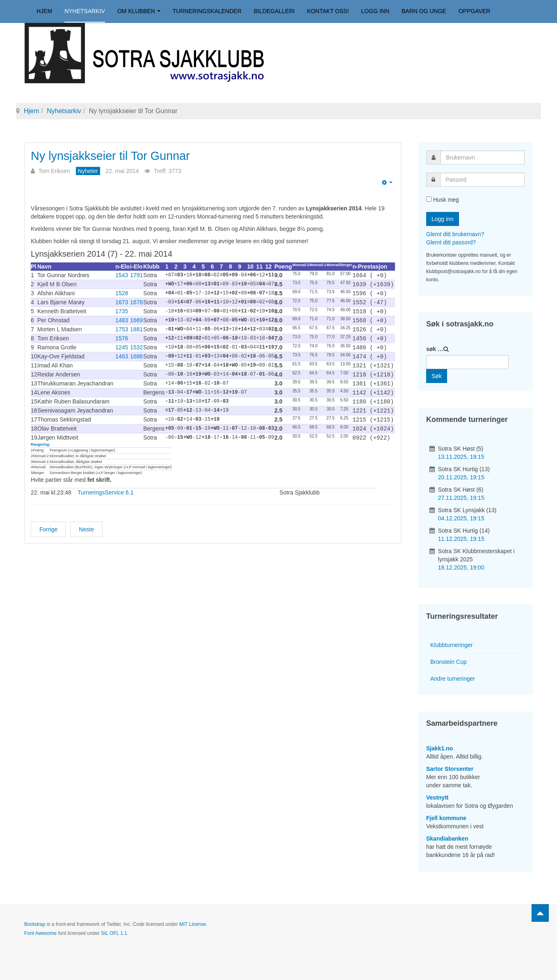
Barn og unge (424, 11)
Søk (437, 376)
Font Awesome (40, 933)
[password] (482, 180)
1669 (136, 318)
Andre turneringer (453, 679)
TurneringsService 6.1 (105, 485)
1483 (122, 318)
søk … (435, 349)
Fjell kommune (446, 818)
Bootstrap (35, 924)
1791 (136, 275)
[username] (483, 157)
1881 (136, 327)
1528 (122, 292)
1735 (122, 310)
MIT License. (193, 924)
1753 (122, 327)
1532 (136, 344)
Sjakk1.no (439, 748)
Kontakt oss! (328, 11)
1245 (122, 344)
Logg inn (375, 11)
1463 (122, 353)
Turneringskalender (207, 11)
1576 (122, 335)
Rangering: (41, 437)
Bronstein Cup (449, 662)
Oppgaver (475, 11)
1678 (136, 301)
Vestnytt (437, 798)
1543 (122, 275)
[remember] (429, 199)
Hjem (44, 11)
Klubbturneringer (452, 645)
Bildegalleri (274, 11)
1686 (136, 353)
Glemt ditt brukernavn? (455, 234)
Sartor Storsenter (450, 769)
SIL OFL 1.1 (114, 933)
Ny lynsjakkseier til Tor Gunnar (116, 156)
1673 (122, 301)
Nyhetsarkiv (85, 11)
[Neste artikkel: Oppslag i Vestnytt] (86, 522)
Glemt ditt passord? (451, 242)
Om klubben (139, 11)
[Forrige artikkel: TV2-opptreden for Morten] (48, 522)
